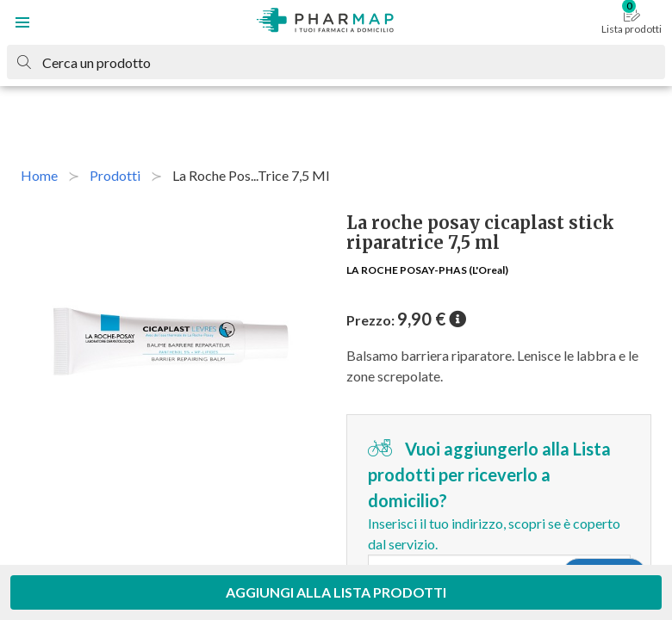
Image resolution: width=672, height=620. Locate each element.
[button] (22, 22)
